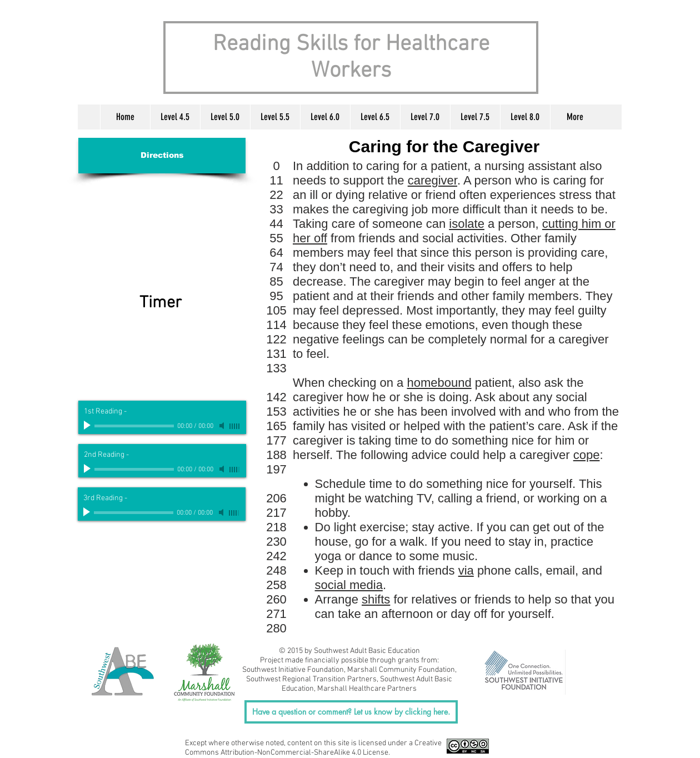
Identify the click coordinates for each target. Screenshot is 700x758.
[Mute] (223, 426)
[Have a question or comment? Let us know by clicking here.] (351, 712)
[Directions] (162, 156)
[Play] (88, 426)
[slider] (235, 426)
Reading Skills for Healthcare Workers (351, 58)
